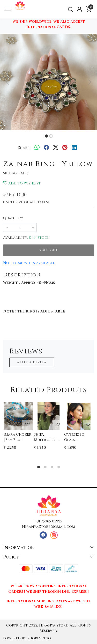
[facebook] (46, 148)
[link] (70, 9)
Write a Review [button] (32, 362)
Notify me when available (29, 263)
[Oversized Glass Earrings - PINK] (79, 415)
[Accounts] (79, 9)
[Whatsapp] (37, 148)
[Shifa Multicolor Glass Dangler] (48, 415)
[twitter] (56, 148)
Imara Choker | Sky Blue (17, 437)
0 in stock (39, 238)
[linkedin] (74, 148)
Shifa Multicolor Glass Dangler (46, 437)
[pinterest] (65, 148)
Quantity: (13, 218)
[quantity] (20, 227)
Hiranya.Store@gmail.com (48, 527)
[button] (7, 82)
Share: (24, 148)
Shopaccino (39, 638)
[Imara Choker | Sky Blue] (18, 415)
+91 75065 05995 (48, 521)
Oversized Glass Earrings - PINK (74, 437)
